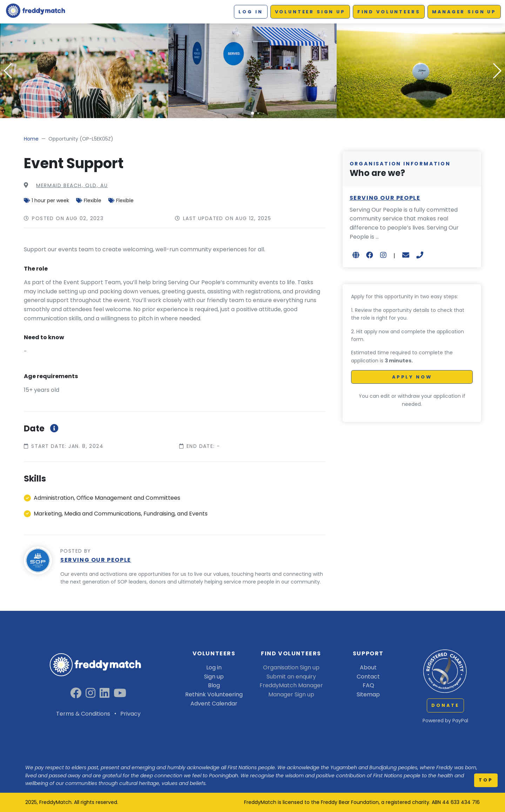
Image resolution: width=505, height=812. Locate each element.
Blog (214, 685)
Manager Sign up (464, 12)
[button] (252, 113)
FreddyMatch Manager (291, 685)
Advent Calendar (214, 704)
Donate (445, 705)
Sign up (214, 677)
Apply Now (412, 377)
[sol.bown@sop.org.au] (406, 255)
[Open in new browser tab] (356, 255)
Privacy (130, 714)
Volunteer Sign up (310, 12)
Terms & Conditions (83, 714)
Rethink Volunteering (214, 694)
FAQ (368, 685)
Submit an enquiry (291, 677)
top (486, 780)
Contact (368, 677)
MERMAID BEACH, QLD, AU (72, 185)
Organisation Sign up (291, 667)
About (368, 667)
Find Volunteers (389, 12)
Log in (251, 12)
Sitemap (368, 694)
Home (31, 139)
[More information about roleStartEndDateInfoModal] (53, 428)
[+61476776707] (420, 255)
